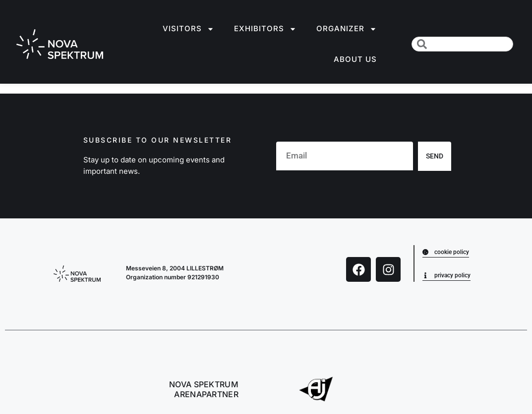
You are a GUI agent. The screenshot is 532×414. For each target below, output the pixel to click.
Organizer (347, 29)
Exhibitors (265, 29)
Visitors (188, 29)
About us (355, 59)
